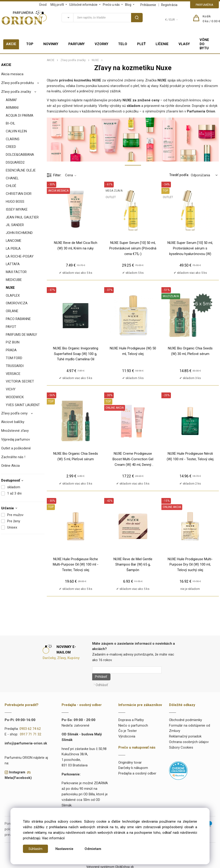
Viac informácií (53, 838)
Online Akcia (10, 466)
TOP (30, 44)
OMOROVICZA (17, 303)
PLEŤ (141, 44)
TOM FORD (14, 358)
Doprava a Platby (131, 718)
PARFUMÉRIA (204, 5)
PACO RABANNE (18, 319)
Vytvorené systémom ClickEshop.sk (110, 865)
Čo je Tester (128, 729)
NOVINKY (51, 44)
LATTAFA (13, 264)
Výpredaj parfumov (16, 439)
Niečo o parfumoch (133, 724)
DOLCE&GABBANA (20, 155)
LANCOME (14, 241)
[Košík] (211, 19)
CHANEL (12, 178)
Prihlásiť (99, 677)
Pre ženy (14, 521)
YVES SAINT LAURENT (23, 405)
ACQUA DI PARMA (20, 115)
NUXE (10, 288)
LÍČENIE (162, 44)
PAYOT (11, 327)
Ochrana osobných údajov (189, 740)
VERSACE (13, 374)
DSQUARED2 (15, 162)
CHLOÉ (11, 186)
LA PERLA (13, 249)
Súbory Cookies (181, 746)
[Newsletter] (127, 670)
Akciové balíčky (13, 422)
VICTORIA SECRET (20, 381)
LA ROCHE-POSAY (20, 256)
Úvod (43, 5)
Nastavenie (64, 849)
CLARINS (13, 139)
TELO (123, 44)
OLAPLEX (13, 296)
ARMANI (12, 108)
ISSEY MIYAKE (17, 209)
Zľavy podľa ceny (14, 413)
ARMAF (11, 100)
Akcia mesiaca (12, 74)
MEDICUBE (14, 280)
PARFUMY (77, 44)
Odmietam (93, 849)
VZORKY (102, 44)
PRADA (11, 350)
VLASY (184, 44)
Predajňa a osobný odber (137, 772)
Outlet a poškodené (16, 448)
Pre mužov (15, 515)
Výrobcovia (127, 735)
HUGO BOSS (15, 202)
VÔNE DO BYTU (204, 44)
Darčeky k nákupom (133, 766)
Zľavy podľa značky (16, 92)
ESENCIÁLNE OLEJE (21, 170)
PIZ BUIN (13, 342)
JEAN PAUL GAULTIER (22, 217)
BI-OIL (10, 123)
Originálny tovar (130, 761)
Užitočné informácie (83, 5)
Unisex (12, 527)
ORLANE (12, 311)
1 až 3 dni (14, 493)
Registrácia (169, 5)
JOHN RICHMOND (19, 233)
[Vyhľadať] (67, 18)
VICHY (11, 389)
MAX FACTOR (16, 272)
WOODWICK (15, 397)
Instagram (17, 771)
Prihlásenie (148, 5)
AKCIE (11, 44)
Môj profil (57, 5)
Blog (128, 5)
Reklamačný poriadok (185, 735)
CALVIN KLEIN (16, 131)
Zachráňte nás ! (13, 457)
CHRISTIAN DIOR (19, 194)
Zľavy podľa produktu (17, 83)
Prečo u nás (111, 5)
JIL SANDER (15, 225)
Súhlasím (35, 849)
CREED (11, 147)
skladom (14, 487)
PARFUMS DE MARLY (21, 335)
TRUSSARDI (15, 366)
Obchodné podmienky (185, 718)
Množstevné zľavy (15, 431)
